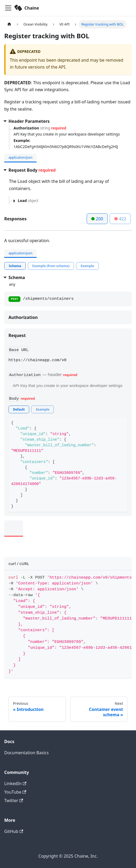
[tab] (15, 266)
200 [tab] (97, 219)
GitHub (14, 831)
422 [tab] (120, 219)
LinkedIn (15, 783)
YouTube (15, 792)
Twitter (14, 800)
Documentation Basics (27, 753)
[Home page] (9, 24)
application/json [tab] (20, 157)
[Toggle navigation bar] (8, 8)
